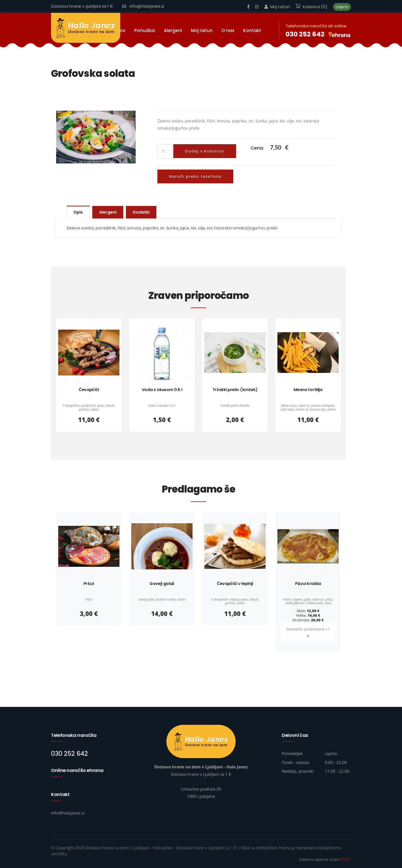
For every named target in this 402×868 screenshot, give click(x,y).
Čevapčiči (89, 390)
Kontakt (252, 30)
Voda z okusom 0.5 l (162, 390)
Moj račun (277, 7)
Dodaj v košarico (205, 151)
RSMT (346, 859)
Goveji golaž (162, 584)
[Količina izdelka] (165, 151)
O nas (228, 30)
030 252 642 (305, 34)
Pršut (89, 584)
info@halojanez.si (143, 6)
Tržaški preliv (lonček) (235, 390)
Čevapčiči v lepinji (235, 584)
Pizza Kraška (308, 584)
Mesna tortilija (308, 390)
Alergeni (173, 30)
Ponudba (145, 30)
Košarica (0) (311, 7)
